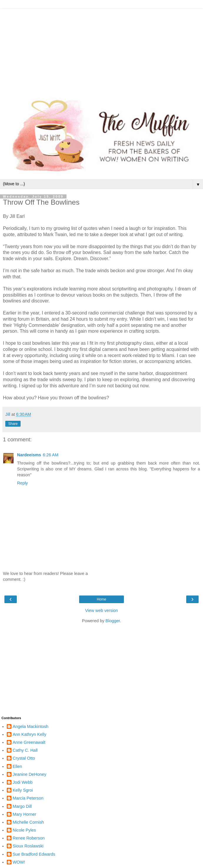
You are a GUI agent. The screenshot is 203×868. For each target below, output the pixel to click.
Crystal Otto (24, 758)
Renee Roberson (29, 838)
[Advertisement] (101, 50)
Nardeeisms (29, 455)
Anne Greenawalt (29, 742)
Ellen (17, 766)
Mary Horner (24, 814)
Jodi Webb (23, 782)
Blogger (113, 621)
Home (101, 599)
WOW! (19, 862)
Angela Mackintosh (31, 726)
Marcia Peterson (28, 798)
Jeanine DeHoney (29, 774)
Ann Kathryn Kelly (29, 734)
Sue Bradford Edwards (34, 854)
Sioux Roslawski (28, 846)
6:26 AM (51, 455)
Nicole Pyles (24, 830)
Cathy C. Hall (25, 750)
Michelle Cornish (28, 822)
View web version (101, 610)
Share (13, 424)
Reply (23, 483)
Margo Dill (22, 806)
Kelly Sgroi (23, 790)
